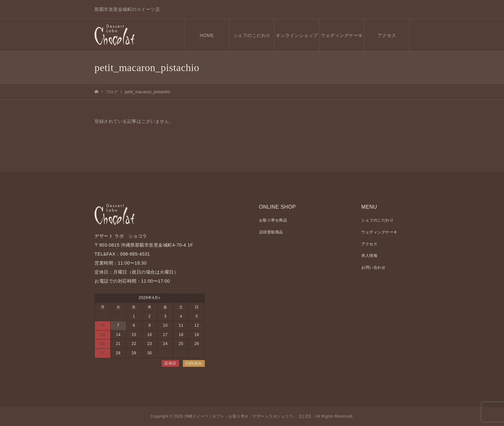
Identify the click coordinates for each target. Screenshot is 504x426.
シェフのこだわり (252, 35)
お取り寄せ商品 (273, 220)
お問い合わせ (373, 267)
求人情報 (369, 256)
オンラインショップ (297, 35)
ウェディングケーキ (342, 35)
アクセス (387, 35)
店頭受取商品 (271, 232)
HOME (207, 35)
